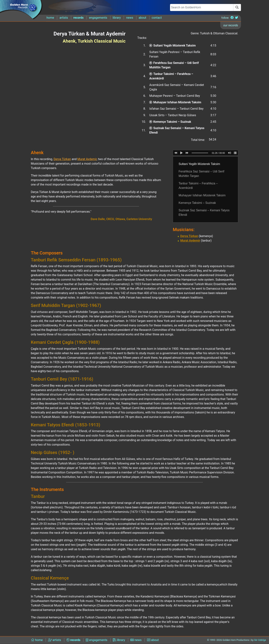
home (50, 18)
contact (157, 18)
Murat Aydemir (190, 241)
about (142, 18)
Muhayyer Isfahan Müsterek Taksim (175, 102)
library (117, 18)
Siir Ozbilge (260, 640)
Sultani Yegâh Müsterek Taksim (172, 45)
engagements (98, 18)
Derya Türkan (189, 236)
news (130, 18)
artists (64, 18)
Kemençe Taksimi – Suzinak (170, 122)
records (79, 18)
